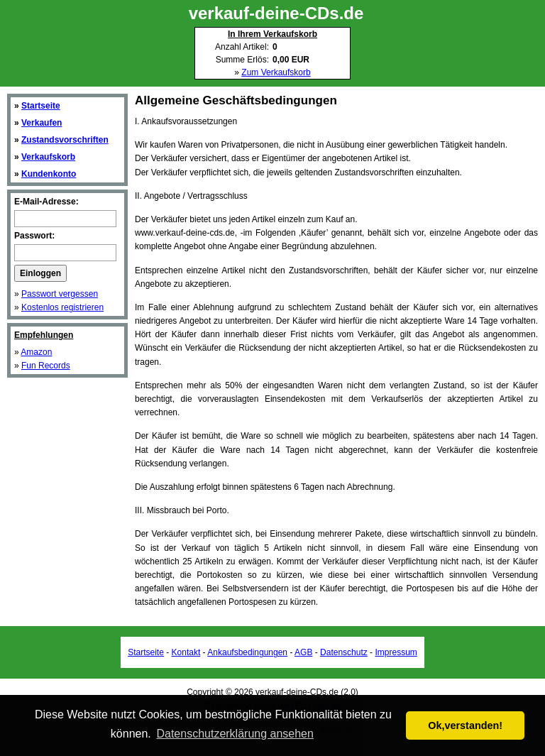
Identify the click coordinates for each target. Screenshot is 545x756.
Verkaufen (42, 123)
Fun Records (46, 366)
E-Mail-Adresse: (46, 202)
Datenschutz (344, 652)
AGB (303, 652)
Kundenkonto (49, 174)
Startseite (41, 106)
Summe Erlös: (242, 60)
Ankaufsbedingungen (247, 652)
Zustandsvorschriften (65, 140)
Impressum (396, 652)
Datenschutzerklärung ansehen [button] (235, 734)
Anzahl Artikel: (242, 47)
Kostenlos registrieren (62, 307)
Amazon (36, 352)
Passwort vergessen (60, 294)
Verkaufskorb (48, 157)
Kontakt (186, 652)
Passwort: (34, 236)
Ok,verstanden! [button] (465, 725)
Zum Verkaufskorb (276, 72)
